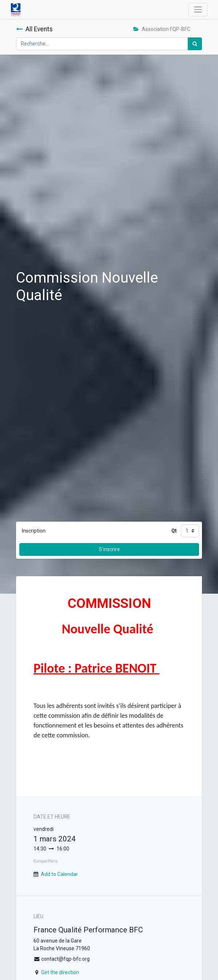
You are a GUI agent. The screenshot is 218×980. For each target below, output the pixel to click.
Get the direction (60, 972)
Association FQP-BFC (162, 29)
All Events (34, 29)
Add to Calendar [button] (59, 874)
